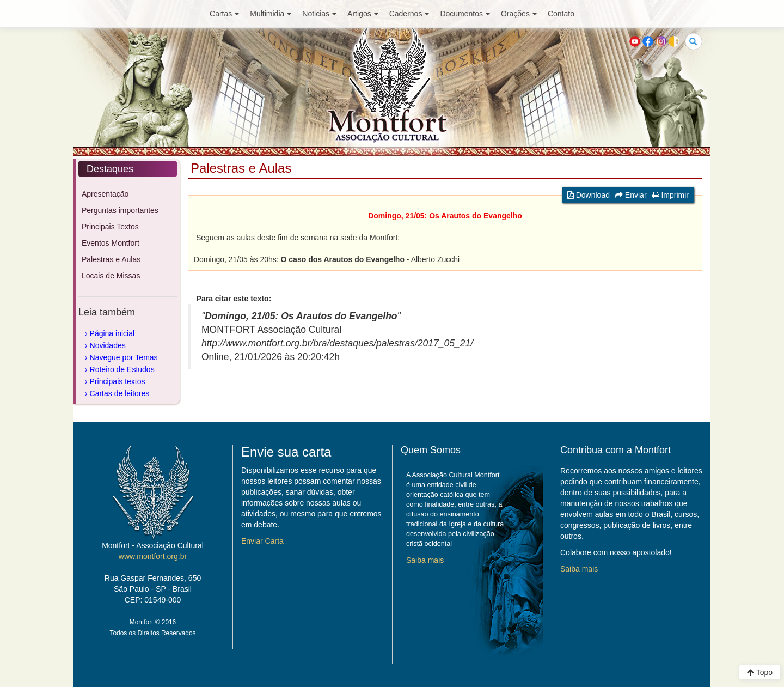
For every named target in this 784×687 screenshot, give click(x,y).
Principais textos (118, 381)
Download (589, 195)
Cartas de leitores (120, 393)
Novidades (108, 345)
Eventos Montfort (111, 243)
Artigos (363, 14)
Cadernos (409, 14)
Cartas (224, 14)
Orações (519, 14)
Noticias (319, 14)
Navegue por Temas (124, 357)
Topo (760, 672)
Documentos (465, 14)
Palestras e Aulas (111, 259)
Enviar (631, 195)
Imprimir (670, 195)
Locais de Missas (111, 276)
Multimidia (271, 14)
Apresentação (105, 194)
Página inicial (112, 333)
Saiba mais (425, 560)
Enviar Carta (262, 541)
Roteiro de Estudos (122, 369)
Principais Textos (110, 227)
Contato (561, 14)
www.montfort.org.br (153, 556)
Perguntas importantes (120, 210)
